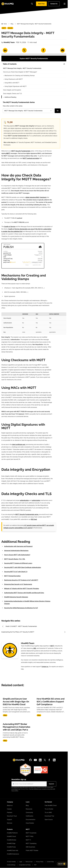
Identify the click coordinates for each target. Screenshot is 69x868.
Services (10, 823)
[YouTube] (35, 760)
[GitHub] (30, 760)
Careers (9, 809)
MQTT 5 (28, 840)
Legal (21, 862)
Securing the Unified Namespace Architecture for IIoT (21, 608)
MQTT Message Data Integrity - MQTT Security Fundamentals (22, 68)
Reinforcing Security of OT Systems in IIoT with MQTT (21, 580)
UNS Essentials (30, 847)
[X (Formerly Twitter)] (45, 760)
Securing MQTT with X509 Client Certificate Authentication (23, 567)
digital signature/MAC (32, 197)
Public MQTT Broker (32, 850)
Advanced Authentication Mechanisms (16, 551)
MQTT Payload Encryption (12, 576)
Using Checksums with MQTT (13, 79)
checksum (43, 197)
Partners (10, 812)
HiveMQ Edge (11, 843)
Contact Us (54, 4)
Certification (30, 816)
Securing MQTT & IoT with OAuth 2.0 (16, 572)
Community (29, 812)
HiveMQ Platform (12, 833)
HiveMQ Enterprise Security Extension (16, 597)
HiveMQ (14, 862)
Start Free (41, 4)
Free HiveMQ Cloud (51, 805)
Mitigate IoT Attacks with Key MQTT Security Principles (22, 589)
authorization (36, 500)
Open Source (49, 820)
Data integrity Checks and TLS (13, 94)
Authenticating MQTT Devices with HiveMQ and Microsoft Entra (24, 593)
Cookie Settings (11, 865)
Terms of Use (29, 862)
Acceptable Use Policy (25, 865)
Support (9, 820)
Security (10, 28)
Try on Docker (49, 809)
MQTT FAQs (30, 836)
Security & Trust (12, 816)
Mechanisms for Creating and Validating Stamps (19, 76)
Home (4, 24)
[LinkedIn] (40, 760)
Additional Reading (10, 97)
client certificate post (19, 445)
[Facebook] (49, 760)
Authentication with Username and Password (18, 546)
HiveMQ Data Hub (13, 850)
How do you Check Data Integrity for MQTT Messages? (20, 72)
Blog (12, 24)
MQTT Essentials (31, 833)
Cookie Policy (50, 862)
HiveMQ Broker (12, 840)
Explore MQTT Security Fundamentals (34, 58)
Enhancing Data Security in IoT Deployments (18, 584)
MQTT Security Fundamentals (21, 151)
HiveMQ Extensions (13, 854)
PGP (35, 865)
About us (10, 805)
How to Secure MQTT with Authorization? (17, 555)
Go (58, 111)
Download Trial (49, 816)
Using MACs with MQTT (11, 83)
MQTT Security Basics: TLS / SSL (15, 559)
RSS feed (34, 519)
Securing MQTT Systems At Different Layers (18, 563)
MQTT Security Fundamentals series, (27, 514)
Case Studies (30, 823)
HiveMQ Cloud (11, 836)
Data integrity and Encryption (12, 90)
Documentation (31, 820)
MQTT (4, 28)
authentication (24, 500)
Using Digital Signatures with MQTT (15, 86)
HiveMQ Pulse (11, 847)
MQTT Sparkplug (31, 843)
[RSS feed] (54, 760)
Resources (29, 809)
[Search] (32, 4)
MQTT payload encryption (31, 158)
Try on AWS (48, 812)
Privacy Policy (25, 789)
